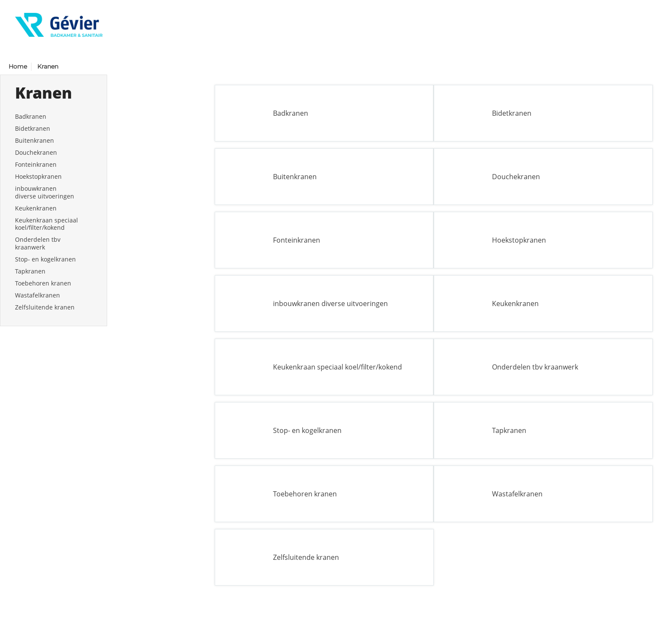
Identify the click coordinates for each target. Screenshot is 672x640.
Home (18, 66)
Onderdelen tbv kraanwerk (38, 243)
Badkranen (31, 116)
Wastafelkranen (37, 295)
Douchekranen (36, 152)
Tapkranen (30, 271)
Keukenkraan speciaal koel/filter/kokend (46, 224)
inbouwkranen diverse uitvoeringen (45, 192)
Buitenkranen (34, 140)
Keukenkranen (36, 208)
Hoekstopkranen (38, 176)
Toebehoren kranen (43, 283)
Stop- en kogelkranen (45, 259)
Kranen (48, 66)
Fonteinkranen (36, 164)
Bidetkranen (33, 128)
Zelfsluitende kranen (45, 307)
